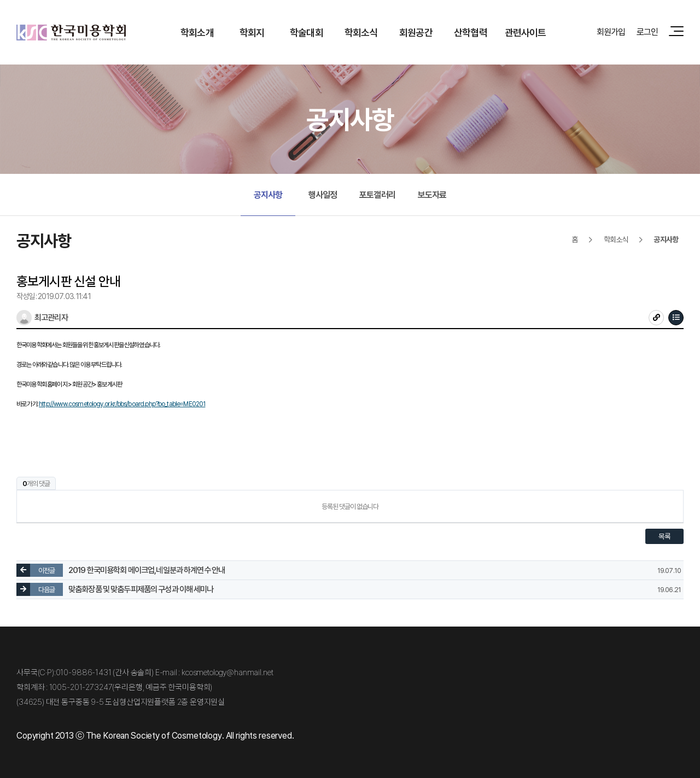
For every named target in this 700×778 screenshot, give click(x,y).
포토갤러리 (377, 195)
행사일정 (323, 195)
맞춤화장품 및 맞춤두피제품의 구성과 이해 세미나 (141, 589)
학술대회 (307, 32)
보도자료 (432, 195)
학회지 (252, 32)
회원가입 (611, 32)
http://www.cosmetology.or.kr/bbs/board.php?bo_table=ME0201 (122, 404)
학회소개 (197, 32)
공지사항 (268, 195)
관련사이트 (526, 32)
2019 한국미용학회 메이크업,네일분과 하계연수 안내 (147, 570)
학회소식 (361, 32)
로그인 (647, 32)
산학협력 (471, 32)
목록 (664, 536)
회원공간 (416, 32)
